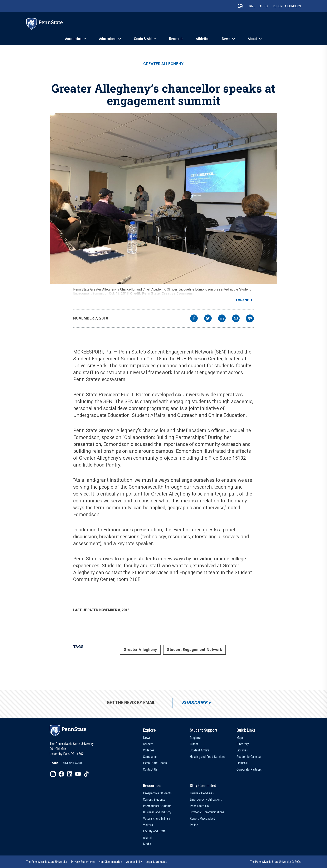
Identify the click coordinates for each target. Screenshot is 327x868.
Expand (243, 300)
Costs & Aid (143, 39)
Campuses (150, 757)
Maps (240, 738)
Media (147, 844)
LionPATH (243, 763)
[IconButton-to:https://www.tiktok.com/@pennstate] (86, 774)
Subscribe (194, 703)
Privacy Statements (83, 862)
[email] (236, 319)
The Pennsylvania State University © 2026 (275, 862)
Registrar (196, 738)
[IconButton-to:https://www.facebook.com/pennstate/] (61, 774)
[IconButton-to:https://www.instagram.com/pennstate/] (53, 774)
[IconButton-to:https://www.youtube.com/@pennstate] (78, 774)
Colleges (149, 750)
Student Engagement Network (194, 650)
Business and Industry (157, 812)
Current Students (154, 799)
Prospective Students (157, 793)
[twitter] (208, 319)
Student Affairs (200, 750)
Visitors (148, 825)
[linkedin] (222, 319)
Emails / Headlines (202, 793)
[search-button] (240, 6)
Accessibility (134, 862)
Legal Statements (157, 862)
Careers (148, 744)
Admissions (108, 39)
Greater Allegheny (163, 64)
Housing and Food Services (208, 757)
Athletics (203, 39)
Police (194, 825)
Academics (73, 39)
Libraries (242, 750)
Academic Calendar (249, 757)
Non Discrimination (110, 862)
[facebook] (194, 319)
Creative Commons (177, 294)
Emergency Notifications (206, 799)
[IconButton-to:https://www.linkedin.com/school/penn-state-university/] (70, 774)
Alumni (147, 838)
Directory (243, 744)
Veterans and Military (157, 818)
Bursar (194, 744)
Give (252, 6)
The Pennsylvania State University (47, 862)
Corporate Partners (249, 769)
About (252, 39)
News (226, 39)
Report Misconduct (202, 818)
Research (176, 39)
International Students (157, 806)
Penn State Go (199, 806)
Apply (264, 6)
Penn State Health (155, 763)
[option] (66, 763)
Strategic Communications (207, 812)
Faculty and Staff (154, 831)
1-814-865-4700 (71, 763)
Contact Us (150, 769)
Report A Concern (287, 6)
